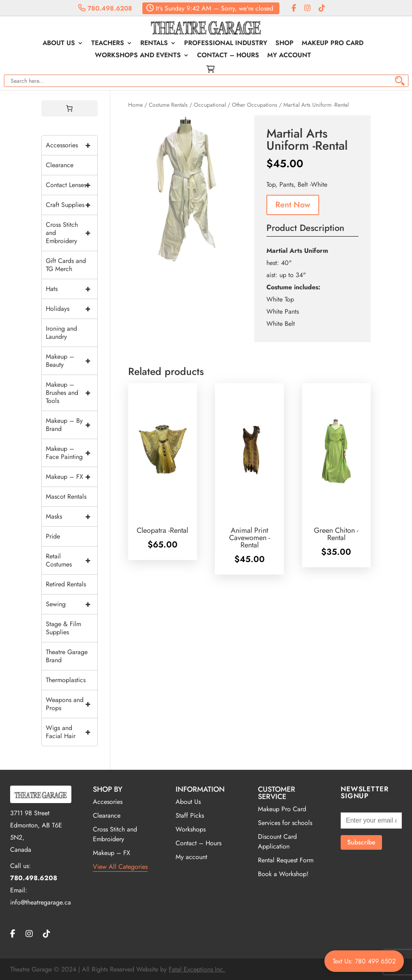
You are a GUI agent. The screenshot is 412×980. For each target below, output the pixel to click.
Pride (53, 536)
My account (289, 56)
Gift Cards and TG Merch (66, 265)
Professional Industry (226, 44)
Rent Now (293, 205)
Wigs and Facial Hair (72, 732)
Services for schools (285, 823)
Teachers (108, 44)
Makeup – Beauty (72, 361)
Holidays (72, 309)
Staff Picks (190, 815)
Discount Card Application (277, 841)
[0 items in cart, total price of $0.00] (69, 108)
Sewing (72, 604)
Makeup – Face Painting (72, 453)
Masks (72, 517)
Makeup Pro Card (333, 44)
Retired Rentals (66, 584)
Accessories (72, 145)
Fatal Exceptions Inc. (197, 969)
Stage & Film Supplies (63, 628)
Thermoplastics (66, 680)
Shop (284, 44)
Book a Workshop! (283, 874)
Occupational (210, 105)
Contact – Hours (228, 56)
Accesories (108, 802)
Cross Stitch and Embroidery (72, 233)
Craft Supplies (72, 205)
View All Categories (120, 867)
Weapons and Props (72, 704)
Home (135, 105)
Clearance (60, 165)
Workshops (191, 829)
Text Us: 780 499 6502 (364, 961)
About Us (59, 44)
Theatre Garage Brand (67, 656)
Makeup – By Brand (72, 425)
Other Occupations (255, 105)
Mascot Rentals (66, 496)
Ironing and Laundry (61, 333)
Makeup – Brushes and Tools (72, 393)
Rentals (154, 44)
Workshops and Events (138, 56)
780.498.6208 (105, 8)
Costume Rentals (168, 105)
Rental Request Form (286, 860)
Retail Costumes (72, 560)
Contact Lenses (72, 185)
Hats (72, 289)
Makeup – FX (72, 477)
